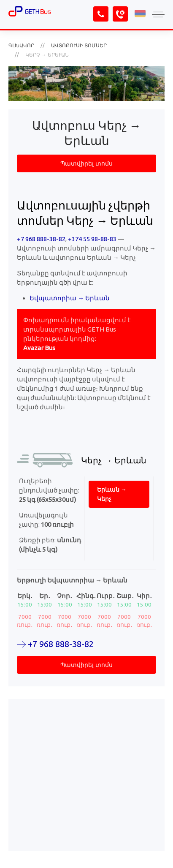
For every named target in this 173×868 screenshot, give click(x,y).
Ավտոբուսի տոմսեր (79, 45)
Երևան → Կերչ (112, 494)
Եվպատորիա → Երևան (70, 298)
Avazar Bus (39, 348)
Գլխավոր (21, 45)
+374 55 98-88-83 (92, 239)
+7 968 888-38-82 (41, 239)
